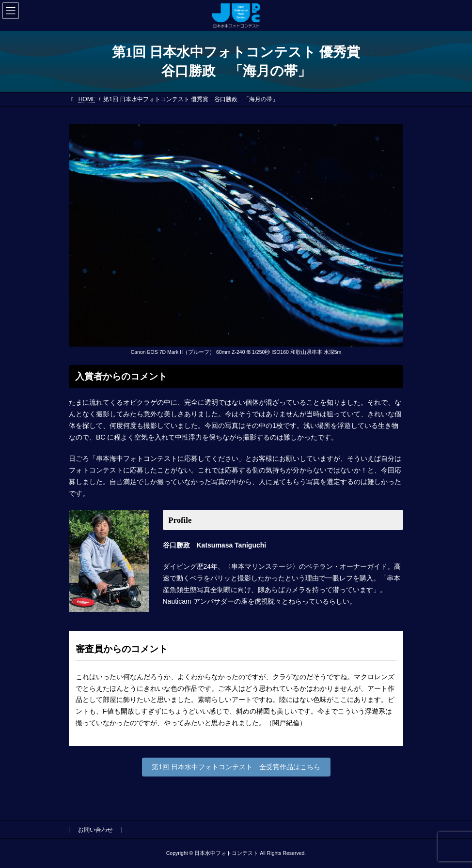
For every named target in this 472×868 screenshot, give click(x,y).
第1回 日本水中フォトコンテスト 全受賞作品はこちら (236, 767)
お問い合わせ (95, 830)
